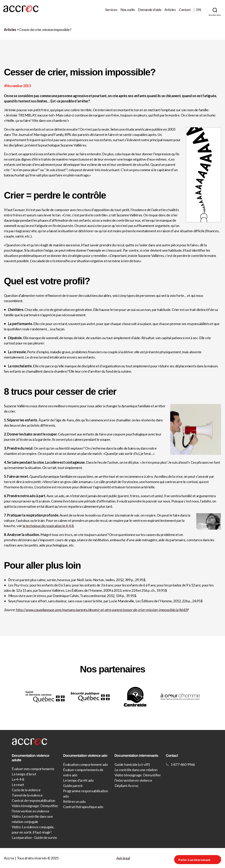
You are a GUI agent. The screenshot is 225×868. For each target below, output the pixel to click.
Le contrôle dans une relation (136, 770)
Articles (170, 10)
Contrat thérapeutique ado (83, 807)
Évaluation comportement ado (85, 764)
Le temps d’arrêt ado (78, 780)
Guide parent (73, 786)
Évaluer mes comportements (33, 769)
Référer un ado (74, 801)
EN (199, 10)
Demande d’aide (150, 10)
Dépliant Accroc (127, 786)
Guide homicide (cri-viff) (132, 764)
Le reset (18, 785)
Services (111, 10)
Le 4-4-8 (18, 779)
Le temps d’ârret (24, 774)
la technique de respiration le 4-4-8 (48, 526)
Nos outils (128, 10)
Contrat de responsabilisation (33, 800)
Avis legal (123, 858)
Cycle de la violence (26, 790)
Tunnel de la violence (27, 795)
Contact (185, 10)
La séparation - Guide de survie (34, 837)
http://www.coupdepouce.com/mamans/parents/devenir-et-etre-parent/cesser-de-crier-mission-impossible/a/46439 (102, 610)
